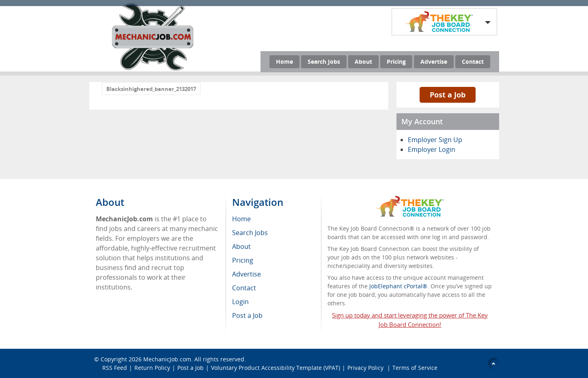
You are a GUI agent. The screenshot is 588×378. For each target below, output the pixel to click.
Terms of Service (415, 368)
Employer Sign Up (435, 140)
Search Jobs (324, 62)
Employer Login (432, 149)
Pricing (396, 62)
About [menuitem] (241, 246)
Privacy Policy (366, 368)
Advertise (434, 62)
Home (284, 62)
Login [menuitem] (240, 302)
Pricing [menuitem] (243, 260)
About (363, 62)
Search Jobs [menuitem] (250, 233)
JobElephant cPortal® (398, 286)
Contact (473, 62)
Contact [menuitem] (244, 288)
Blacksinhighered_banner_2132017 (151, 89)
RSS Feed (115, 368)
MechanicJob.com (167, 359)
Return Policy (152, 368)
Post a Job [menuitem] (247, 315)
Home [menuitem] (241, 219)
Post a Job (448, 95)
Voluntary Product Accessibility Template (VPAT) (276, 368)
